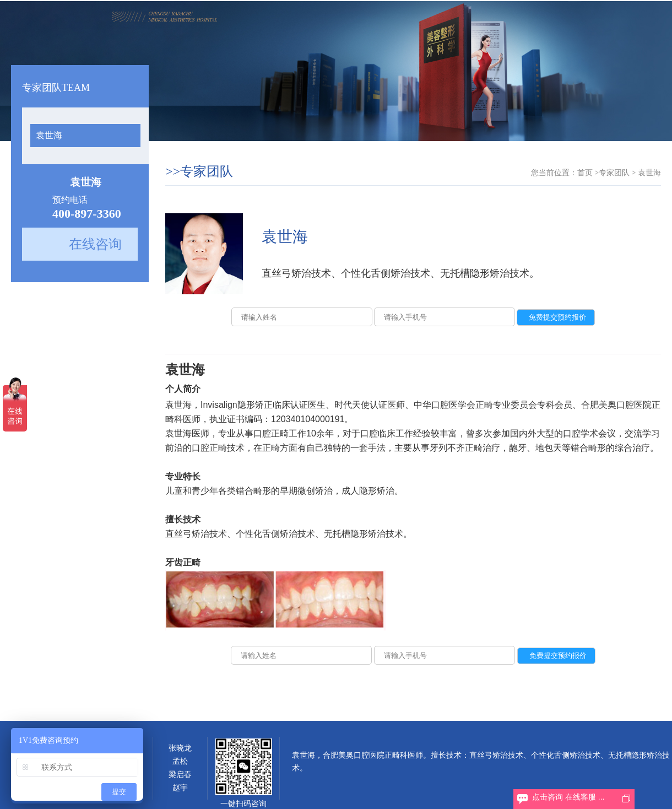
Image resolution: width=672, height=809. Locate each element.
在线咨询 (95, 244)
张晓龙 (180, 748)
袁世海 (49, 135)
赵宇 (180, 788)
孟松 (180, 761)
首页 (585, 173)
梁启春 (180, 775)
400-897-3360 (87, 214)
